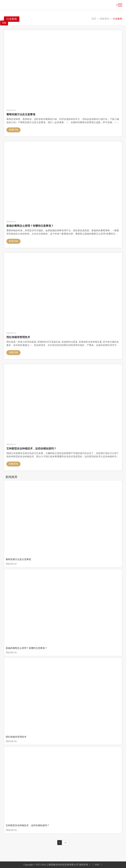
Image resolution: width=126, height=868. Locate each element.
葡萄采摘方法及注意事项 (18, 559)
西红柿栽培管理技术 (16, 737)
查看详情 (13, 130)
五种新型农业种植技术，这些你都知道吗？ (28, 825)
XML (97, 865)
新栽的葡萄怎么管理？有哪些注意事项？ (26, 648)
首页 (94, 19)
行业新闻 (117, 19)
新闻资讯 (105, 19)
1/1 (66, 843)
